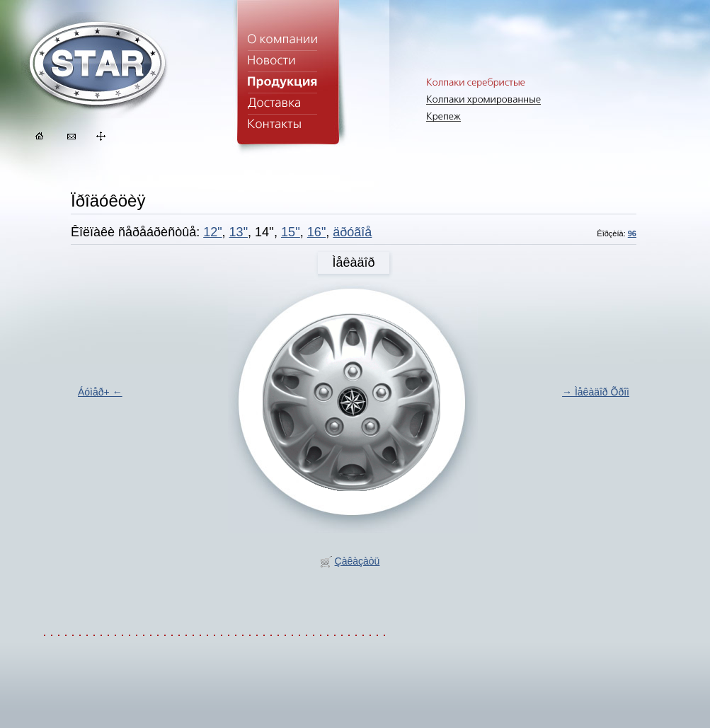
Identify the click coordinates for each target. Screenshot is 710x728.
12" (212, 232)
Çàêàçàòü (357, 561)
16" (316, 232)
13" (239, 232)
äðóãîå (352, 232)
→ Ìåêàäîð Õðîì (596, 392)
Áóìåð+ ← (100, 392)
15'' (291, 232)
